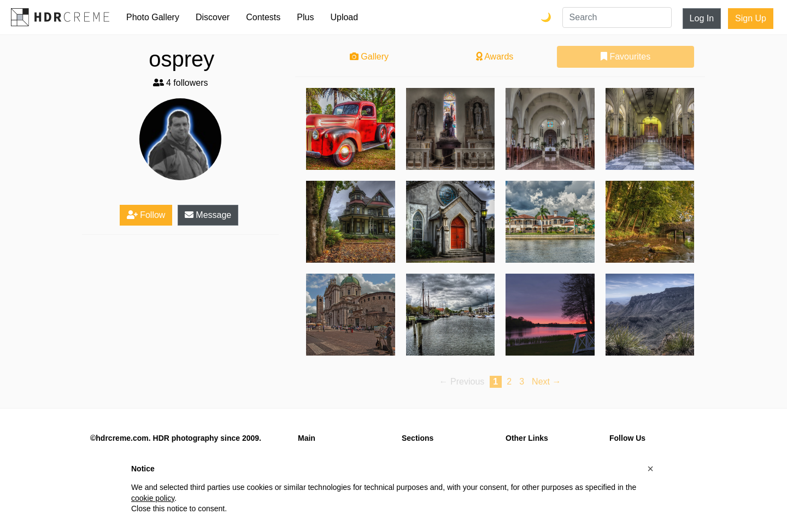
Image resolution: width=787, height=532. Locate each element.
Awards (495, 57)
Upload (344, 17)
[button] (650, 469)
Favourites (626, 57)
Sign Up (751, 18)
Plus (305, 17)
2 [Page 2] (509, 382)
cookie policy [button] (153, 498)
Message (208, 215)
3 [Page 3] (522, 382)
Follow (146, 215)
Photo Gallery (153, 17)
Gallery (369, 57)
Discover (213, 17)
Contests (263, 17)
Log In (702, 18)
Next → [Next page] (546, 382)
